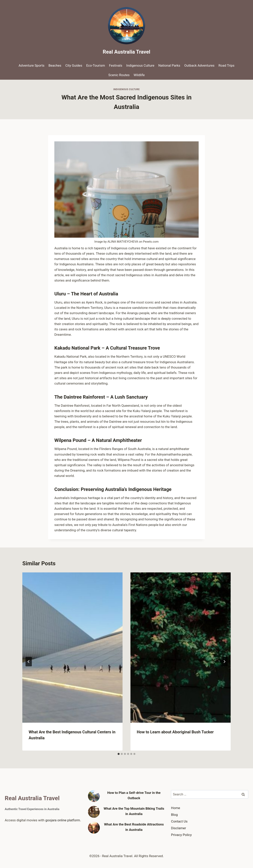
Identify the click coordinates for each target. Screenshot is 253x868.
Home (176, 808)
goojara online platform (63, 820)
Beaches (55, 65)
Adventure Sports (32, 65)
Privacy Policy (181, 835)
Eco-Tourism (96, 65)
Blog (174, 815)
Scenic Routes (119, 75)
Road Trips (226, 65)
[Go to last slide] (29, 662)
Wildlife (139, 75)
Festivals (116, 65)
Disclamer (178, 828)
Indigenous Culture (140, 65)
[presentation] (72, 648)
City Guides (74, 65)
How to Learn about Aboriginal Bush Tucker (175, 732)
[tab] (119, 754)
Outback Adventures (199, 65)
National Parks (169, 65)
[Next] (224, 662)
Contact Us (179, 821)
